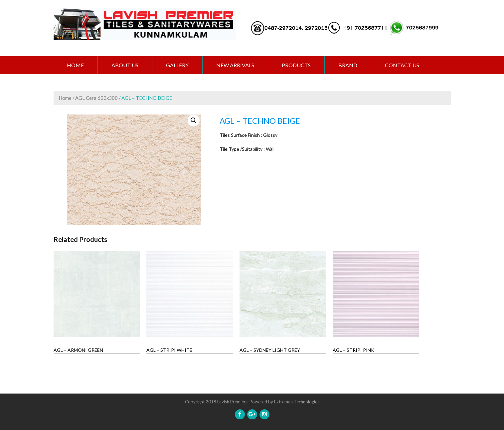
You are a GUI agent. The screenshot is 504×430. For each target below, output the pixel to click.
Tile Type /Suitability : (242, 149)
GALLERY (177, 65)
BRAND (348, 65)
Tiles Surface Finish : (241, 135)
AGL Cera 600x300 (96, 98)
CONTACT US (402, 65)
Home (75, 65)
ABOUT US (125, 65)
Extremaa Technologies (297, 402)
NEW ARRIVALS (235, 65)
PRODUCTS (296, 65)
